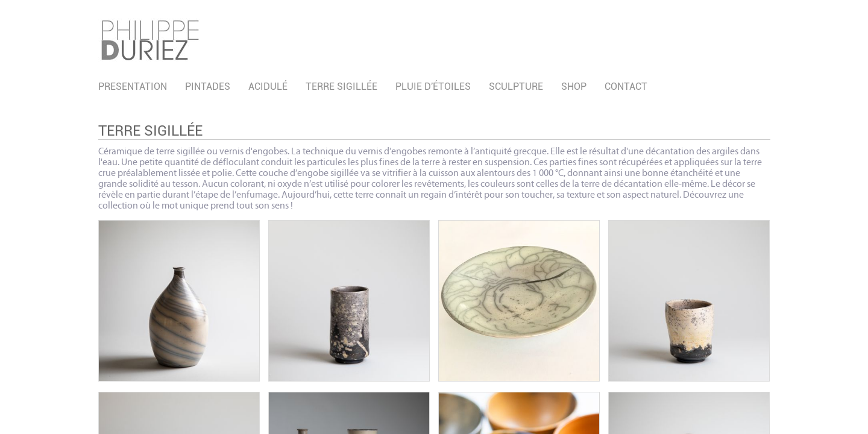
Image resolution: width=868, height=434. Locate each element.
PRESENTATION (133, 86)
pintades (208, 86)
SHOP (574, 86)
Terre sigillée (341, 86)
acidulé (268, 86)
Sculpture (516, 86)
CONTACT (626, 86)
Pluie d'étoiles (433, 86)
